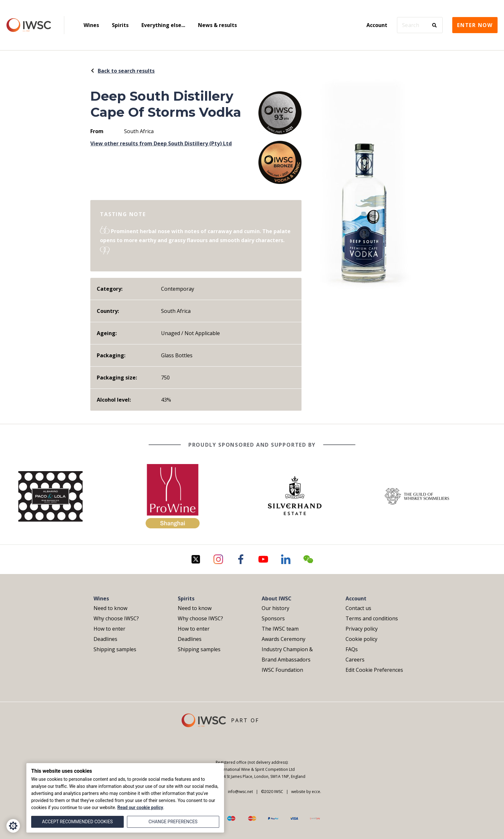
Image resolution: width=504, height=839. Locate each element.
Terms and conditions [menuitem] (372, 618)
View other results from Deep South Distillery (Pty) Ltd (161, 143)
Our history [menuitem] (275, 608)
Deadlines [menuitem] (105, 639)
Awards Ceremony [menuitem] (283, 639)
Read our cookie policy (140, 807)
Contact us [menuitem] (358, 608)
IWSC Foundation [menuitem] (282, 670)
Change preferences (173, 822)
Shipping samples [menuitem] (115, 649)
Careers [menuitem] (355, 660)
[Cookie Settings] (13, 826)
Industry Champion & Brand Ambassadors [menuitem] (287, 654)
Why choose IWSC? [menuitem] (116, 618)
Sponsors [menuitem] (273, 618)
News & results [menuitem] (217, 25)
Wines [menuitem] (91, 25)
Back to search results (122, 71)
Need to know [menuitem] (110, 608)
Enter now (475, 25)
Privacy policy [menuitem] (362, 629)
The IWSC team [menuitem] (280, 629)
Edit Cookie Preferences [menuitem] (374, 670)
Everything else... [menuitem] (163, 25)
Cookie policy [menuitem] (361, 639)
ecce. (316, 792)
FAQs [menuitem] (352, 649)
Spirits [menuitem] (120, 25)
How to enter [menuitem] (109, 629)
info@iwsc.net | (242, 792)
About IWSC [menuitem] (277, 598)
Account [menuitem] (377, 25)
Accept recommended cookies (77, 822)
